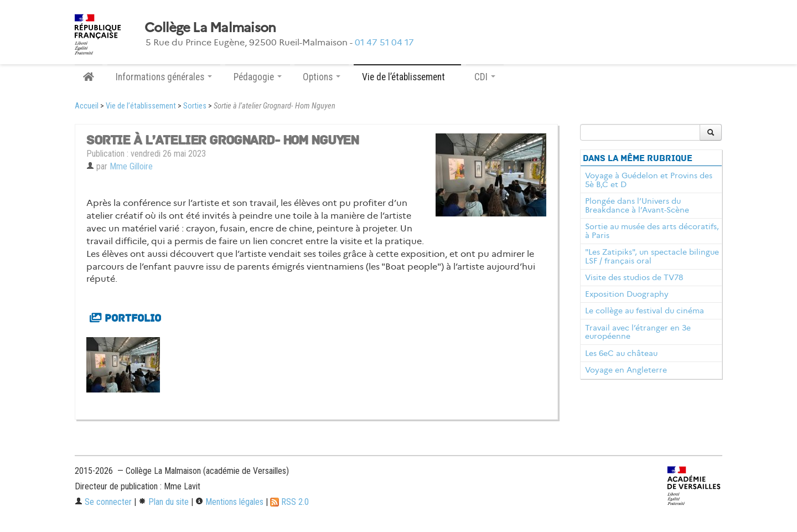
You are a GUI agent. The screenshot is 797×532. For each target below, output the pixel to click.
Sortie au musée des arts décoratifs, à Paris (652, 231)
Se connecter (103, 502)
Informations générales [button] (164, 77)
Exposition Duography (627, 294)
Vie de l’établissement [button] (407, 77)
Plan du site (164, 502)
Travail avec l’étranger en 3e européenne (638, 332)
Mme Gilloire (131, 166)
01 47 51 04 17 (384, 42)
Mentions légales (229, 502)
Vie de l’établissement (141, 106)
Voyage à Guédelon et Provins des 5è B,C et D (649, 180)
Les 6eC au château (621, 353)
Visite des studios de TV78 (634, 277)
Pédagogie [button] (258, 77)
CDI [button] (485, 77)
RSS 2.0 (289, 502)
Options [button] (322, 77)
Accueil (87, 106)
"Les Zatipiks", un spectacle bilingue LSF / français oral (652, 256)
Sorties (195, 106)
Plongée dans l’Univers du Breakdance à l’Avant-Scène (637, 205)
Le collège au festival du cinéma (645, 311)
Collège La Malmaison (210, 28)
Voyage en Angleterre (626, 370)
